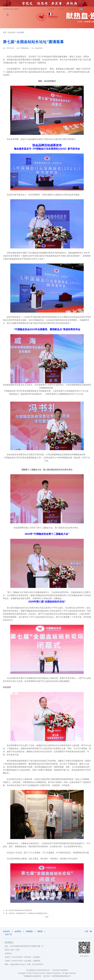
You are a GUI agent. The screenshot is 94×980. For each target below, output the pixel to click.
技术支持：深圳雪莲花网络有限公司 (57, 976)
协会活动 (12, 32)
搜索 (52, 9)
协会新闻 (21, 32)
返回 (47, 917)
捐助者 (40, 931)
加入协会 (61, 9)
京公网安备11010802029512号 (39, 970)
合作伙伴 (6, 931)
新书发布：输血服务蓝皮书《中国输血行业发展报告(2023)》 (29, 913)
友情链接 (29, 931)
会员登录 (72, 9)
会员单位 (18, 931)
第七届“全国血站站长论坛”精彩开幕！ (21, 910)
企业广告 (8, 934)
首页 (5, 32)
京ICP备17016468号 (60, 970)
